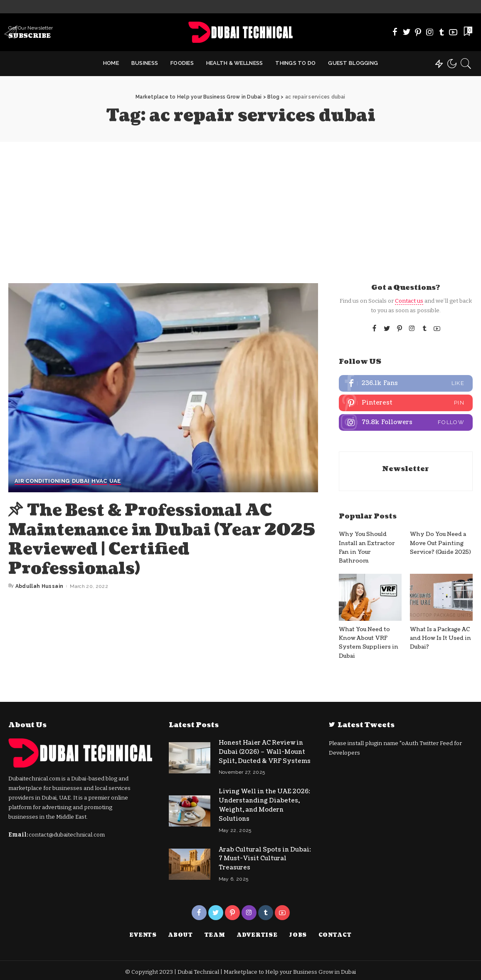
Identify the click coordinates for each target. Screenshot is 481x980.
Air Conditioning (42, 481)
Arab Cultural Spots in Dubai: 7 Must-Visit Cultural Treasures (265, 856)
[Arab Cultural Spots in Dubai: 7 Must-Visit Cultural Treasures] (190, 862)
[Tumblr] (442, 32)
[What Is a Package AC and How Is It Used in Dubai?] (441, 597)
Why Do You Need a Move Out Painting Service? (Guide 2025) (440, 544)
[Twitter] (407, 32)
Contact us (409, 301)
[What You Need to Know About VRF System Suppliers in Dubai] (370, 597)
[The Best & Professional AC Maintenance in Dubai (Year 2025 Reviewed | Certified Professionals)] (163, 388)
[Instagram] (430, 32)
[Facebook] (395, 32)
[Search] (466, 64)
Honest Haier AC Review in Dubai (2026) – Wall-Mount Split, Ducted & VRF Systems (265, 752)
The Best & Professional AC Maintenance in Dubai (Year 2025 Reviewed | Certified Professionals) (147, 539)
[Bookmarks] (467, 32)
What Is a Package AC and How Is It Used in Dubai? (441, 638)
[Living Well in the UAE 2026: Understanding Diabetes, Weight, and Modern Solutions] (190, 810)
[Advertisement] (240, 204)
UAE (115, 481)
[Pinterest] (418, 32)
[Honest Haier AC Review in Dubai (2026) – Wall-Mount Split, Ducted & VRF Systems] (190, 757)
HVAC (99, 481)
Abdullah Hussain (39, 585)
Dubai (81, 481)
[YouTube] (453, 32)
